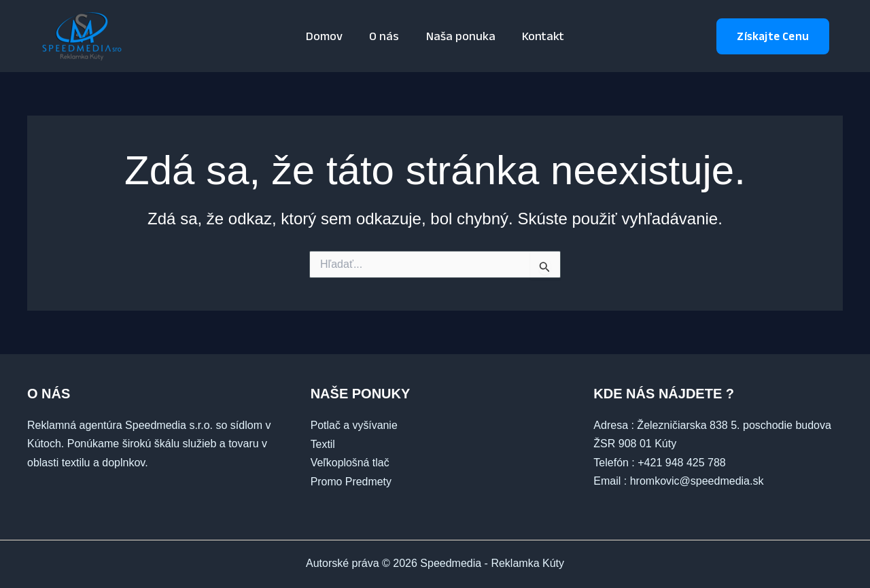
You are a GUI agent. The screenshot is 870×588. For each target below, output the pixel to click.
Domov (328, 36)
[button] (773, 36)
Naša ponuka (459, 36)
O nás (385, 36)
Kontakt (540, 36)
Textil (323, 444)
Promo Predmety (351, 481)
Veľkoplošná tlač (350, 463)
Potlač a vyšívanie (354, 425)
